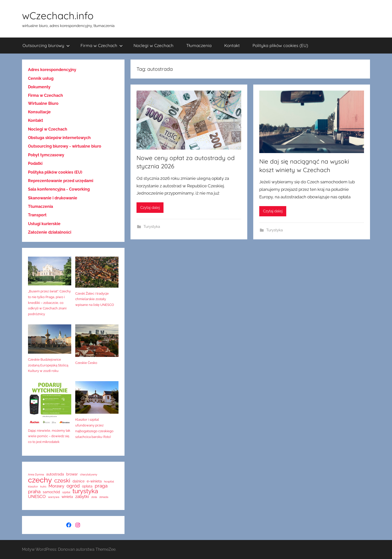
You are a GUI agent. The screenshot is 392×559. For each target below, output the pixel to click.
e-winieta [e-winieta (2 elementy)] (94, 481)
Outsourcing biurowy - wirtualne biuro (65, 146)
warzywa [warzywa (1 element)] (54, 497)
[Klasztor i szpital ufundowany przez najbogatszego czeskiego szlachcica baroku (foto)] (97, 399)
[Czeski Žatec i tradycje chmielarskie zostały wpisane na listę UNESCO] (97, 274)
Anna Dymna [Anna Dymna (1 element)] (36, 475)
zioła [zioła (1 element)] (94, 497)
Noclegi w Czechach (153, 45)
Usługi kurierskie (44, 224)
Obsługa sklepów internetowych (59, 138)
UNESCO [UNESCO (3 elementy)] (37, 497)
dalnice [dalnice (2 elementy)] (78, 481)
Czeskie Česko (86, 363)
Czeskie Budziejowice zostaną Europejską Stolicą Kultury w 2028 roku (48, 365)
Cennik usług (41, 78)
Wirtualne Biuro (43, 103)
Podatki (35, 163)
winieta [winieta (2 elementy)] (67, 497)
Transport (37, 215)
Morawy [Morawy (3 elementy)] (56, 486)
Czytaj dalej (150, 208)
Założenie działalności (50, 232)
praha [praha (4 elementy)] (34, 492)
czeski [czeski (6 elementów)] (62, 480)
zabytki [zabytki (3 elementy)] (82, 497)
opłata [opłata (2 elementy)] (87, 486)
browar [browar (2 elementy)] (72, 474)
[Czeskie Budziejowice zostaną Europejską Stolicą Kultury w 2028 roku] (50, 341)
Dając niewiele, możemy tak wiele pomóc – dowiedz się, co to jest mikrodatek (49, 436)
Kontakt (232, 45)
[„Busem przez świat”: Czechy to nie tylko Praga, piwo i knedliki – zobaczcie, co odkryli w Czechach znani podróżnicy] (50, 273)
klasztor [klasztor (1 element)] (33, 487)
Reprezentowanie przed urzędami (61, 181)
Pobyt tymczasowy (46, 155)
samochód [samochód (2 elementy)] (51, 492)
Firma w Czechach (102, 45)
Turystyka (152, 227)
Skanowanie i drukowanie (53, 198)
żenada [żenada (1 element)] (104, 497)
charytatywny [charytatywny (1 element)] (89, 475)
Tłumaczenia (199, 45)
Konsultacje (39, 112)
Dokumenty (39, 87)
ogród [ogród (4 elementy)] (73, 486)
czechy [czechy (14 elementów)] (40, 480)
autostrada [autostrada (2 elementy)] (55, 474)
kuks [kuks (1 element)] (43, 487)
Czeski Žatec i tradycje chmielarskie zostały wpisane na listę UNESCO (95, 299)
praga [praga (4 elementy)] (101, 486)
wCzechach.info (58, 16)
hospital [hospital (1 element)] (109, 482)
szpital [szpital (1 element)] (66, 492)
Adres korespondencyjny (52, 70)
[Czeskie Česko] (97, 342)
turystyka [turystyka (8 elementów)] (85, 491)
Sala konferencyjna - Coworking (59, 189)
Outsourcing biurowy (46, 45)
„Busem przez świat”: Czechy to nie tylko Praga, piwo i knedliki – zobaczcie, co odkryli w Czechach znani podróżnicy (49, 303)
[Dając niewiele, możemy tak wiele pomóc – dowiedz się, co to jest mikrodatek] (50, 404)
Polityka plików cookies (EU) (280, 45)
